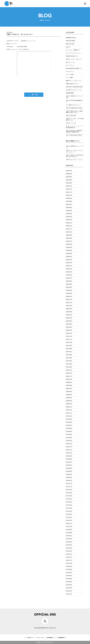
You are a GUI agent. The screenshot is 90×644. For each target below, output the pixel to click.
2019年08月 (69, 422)
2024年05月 (69, 247)
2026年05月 (69, 174)
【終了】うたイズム (71, 123)
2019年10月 (69, 416)
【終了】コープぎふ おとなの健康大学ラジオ (75, 119)
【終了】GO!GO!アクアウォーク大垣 (75, 97)
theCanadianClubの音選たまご (74, 68)
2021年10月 (69, 342)
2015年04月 (69, 582)
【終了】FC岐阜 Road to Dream (74, 108)
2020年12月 (69, 373)
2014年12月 (69, 594)
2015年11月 (69, 560)
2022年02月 (69, 330)
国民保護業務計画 (61, 638)
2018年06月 (69, 465)
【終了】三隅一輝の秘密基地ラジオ (75, 101)
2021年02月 (69, 367)
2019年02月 (69, 441)
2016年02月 (69, 551)
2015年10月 (69, 563)
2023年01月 (69, 297)
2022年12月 (69, 300)
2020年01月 (69, 407)
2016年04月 (69, 545)
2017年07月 (69, 499)
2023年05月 (69, 284)
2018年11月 (69, 450)
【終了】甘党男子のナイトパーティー (75, 147)
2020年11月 (69, 376)
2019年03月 (69, 438)
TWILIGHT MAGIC (71, 41)
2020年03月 (69, 401)
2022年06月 (69, 318)
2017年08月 (69, 496)
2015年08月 (69, 569)
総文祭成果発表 (70, 93)
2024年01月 (69, 260)
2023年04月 (69, 287)
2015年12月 (69, 557)
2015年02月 (69, 588)
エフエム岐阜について (30, 638)
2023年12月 (69, 263)
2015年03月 (69, 585)
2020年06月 (69, 392)
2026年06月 (69, 171)
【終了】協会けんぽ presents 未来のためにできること (75, 156)
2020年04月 (69, 398)
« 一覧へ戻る (34, 95)
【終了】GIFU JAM (71, 116)
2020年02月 (69, 404)
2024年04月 (69, 250)
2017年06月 (69, 502)
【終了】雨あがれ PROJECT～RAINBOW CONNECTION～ (75, 131)
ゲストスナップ (70, 71)
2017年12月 (69, 484)
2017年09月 (69, 493)
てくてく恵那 (69, 78)
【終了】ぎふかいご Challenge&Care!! (75, 127)
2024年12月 (69, 226)
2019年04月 (69, 435)
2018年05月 (69, 468)
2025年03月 (69, 217)
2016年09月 (69, 530)
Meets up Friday (70, 44)
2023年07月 (69, 278)
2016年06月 (69, 539)
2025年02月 (69, 220)
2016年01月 (69, 554)
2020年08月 (69, 385)
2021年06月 (69, 355)
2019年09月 (69, 419)
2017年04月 (69, 508)
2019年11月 (69, 413)
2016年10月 (69, 527)
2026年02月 (69, 183)
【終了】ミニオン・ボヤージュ (74, 59)
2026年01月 (69, 186)
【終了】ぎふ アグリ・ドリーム (74, 160)
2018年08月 (69, 459)
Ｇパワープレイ (70, 65)
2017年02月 (69, 514)
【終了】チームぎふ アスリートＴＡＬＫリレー (75, 151)
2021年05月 (69, 358)
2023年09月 (69, 272)
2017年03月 (69, 511)
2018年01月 (69, 481)
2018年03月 (69, 474)
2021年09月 (69, 346)
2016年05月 (69, 542)
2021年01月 (69, 370)
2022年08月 (69, 312)
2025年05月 (69, 211)
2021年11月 (69, 339)
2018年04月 (69, 471)
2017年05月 (69, 505)
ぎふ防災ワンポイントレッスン (74, 90)
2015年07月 (69, 573)
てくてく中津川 (70, 75)
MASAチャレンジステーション (74, 81)
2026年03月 (69, 180)
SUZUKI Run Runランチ (72, 56)
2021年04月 (69, 361)
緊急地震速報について (51, 638)
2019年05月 (69, 431)
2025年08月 (69, 201)
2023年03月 (69, 290)
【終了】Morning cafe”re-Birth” (74, 135)
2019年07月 (69, 425)
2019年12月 (69, 410)
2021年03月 (69, 364)
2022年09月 (69, 309)
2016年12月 (69, 520)
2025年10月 (69, 195)
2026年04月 (69, 177)
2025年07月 (69, 204)
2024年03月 (69, 254)
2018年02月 (69, 477)
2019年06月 (69, 428)
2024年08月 (69, 238)
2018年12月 (69, 447)
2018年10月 (69, 453)
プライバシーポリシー (40, 638)
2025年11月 (69, 192)
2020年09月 (69, 382)
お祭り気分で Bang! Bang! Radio (74, 87)
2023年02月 (69, 293)
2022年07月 (69, 315)
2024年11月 (69, 229)
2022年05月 (69, 321)
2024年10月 (69, 232)
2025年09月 (69, 198)
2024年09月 (69, 235)
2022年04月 (69, 324)
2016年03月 (69, 548)
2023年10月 (69, 269)
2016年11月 (69, 524)
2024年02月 (69, 257)
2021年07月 (69, 352)
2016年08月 (69, 533)
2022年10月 (69, 306)
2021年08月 (69, 349)
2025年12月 (69, 189)
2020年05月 (69, 395)
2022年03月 (69, 327)
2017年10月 (69, 490)
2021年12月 (69, 336)
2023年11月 (69, 266)
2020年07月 (69, 389)
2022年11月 (69, 303)
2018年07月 (69, 462)
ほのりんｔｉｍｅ (70, 62)
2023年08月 (69, 275)
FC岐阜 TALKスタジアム (72, 84)
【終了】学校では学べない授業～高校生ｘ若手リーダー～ (75, 112)
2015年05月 (69, 579)
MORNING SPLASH (71, 38)
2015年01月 (69, 591)
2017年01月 (69, 517)
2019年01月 (69, 444)
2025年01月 (69, 223)
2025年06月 (69, 207)
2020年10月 (69, 379)
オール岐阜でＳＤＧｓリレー (73, 105)
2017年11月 (69, 487)
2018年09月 (69, 456)
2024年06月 (69, 244)
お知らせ (68, 47)
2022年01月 (69, 333)
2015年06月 (69, 576)
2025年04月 (69, 214)
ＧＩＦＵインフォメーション (73, 53)
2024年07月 (69, 241)
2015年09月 (69, 566)
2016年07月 (69, 536)
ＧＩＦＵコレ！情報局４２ (73, 50)
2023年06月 (69, 281)
